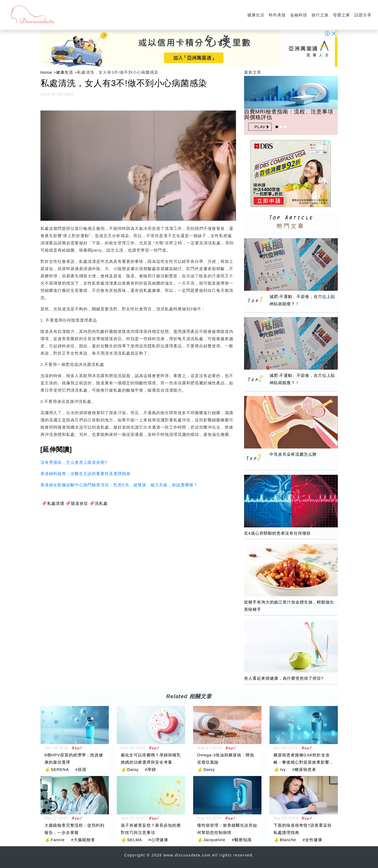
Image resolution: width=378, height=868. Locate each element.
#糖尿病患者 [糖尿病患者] (304, 769)
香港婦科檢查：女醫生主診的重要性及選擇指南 (85, 474)
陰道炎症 (80, 503)
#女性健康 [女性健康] (312, 840)
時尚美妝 (277, 15)
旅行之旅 (320, 15)
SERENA (60, 769)
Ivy (283, 769)
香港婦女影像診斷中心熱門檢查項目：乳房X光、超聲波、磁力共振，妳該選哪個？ (119, 485)
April (69, 94)
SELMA (135, 840)
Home (46, 72)
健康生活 (256, 15)
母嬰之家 (342, 15)
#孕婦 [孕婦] (150, 769)
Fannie (58, 840)
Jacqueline (215, 840)
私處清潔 (56, 503)
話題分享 (363, 15)
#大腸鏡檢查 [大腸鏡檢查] (83, 840)
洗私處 (101, 503)
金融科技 (299, 15)
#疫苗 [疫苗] (81, 769)
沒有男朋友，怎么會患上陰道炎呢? (74, 462)
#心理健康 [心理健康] (158, 840)
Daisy (133, 769)
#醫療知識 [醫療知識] (242, 840)
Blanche (288, 840)
